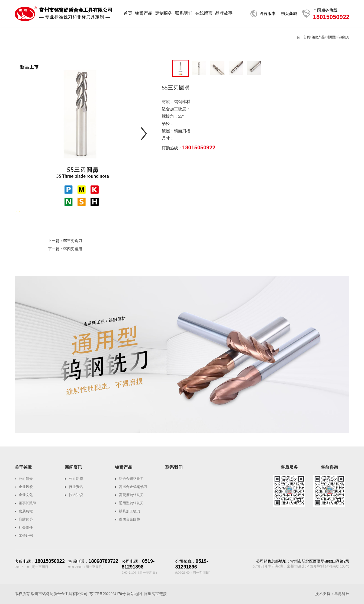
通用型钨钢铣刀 (338, 37)
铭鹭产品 (318, 37)
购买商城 (289, 14)
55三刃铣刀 (73, 241)
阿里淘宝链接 (155, 594)
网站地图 (134, 594)
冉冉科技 (342, 594)
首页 (307, 37)
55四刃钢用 (73, 249)
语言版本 (268, 14)
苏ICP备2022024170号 (108, 594)
